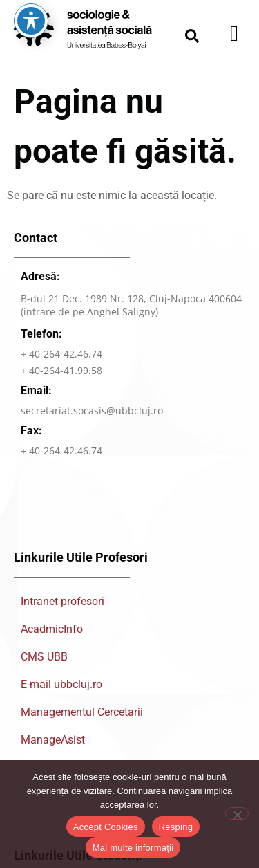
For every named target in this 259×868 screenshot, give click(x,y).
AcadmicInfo (52, 629)
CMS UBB (44, 657)
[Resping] (237, 813)
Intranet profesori (63, 601)
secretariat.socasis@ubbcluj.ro (92, 410)
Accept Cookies (106, 827)
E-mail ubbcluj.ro (61, 684)
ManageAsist (53, 740)
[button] (192, 36)
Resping (176, 827)
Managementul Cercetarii (82, 712)
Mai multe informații (133, 848)
